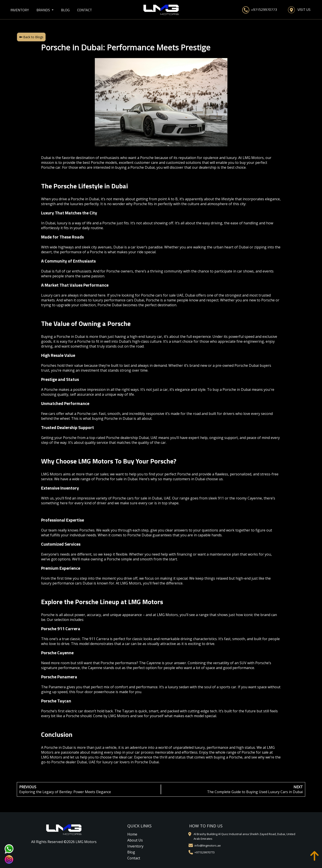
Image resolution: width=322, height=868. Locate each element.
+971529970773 (260, 10)
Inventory (20, 10)
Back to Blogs (31, 37)
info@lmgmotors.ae (208, 845)
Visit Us (299, 10)
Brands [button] (44, 10)
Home (132, 834)
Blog (65, 10)
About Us (135, 840)
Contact (85, 10)
